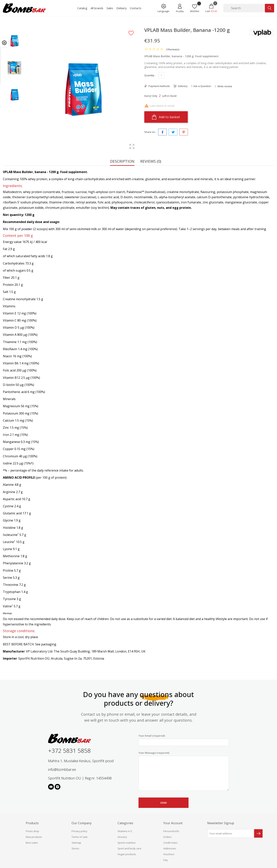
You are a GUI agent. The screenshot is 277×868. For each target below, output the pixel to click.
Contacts (136, 8)
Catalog (82, 8)
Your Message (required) (184, 771)
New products (34, 837)
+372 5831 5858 (69, 751)
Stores (75, 848)
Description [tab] (122, 162)
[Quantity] (161, 75)
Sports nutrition (127, 843)
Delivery (121, 8)
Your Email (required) (184, 740)
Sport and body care (129, 848)
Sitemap (76, 843)
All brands (97, 8)
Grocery (122, 837)
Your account (173, 823)
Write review (224, 86)
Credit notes (170, 843)
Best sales (32, 843)
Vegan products (127, 854)
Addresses (170, 848)
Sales (110, 8)
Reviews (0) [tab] (151, 162)
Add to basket (166, 117)
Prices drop (32, 831)
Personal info (171, 831)
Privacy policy (79, 831)
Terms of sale (80, 837)
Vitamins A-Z (125, 831)
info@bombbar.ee (62, 769)
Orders (167, 837)
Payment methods (159, 86)
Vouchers (169, 854)
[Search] (244, 8)
